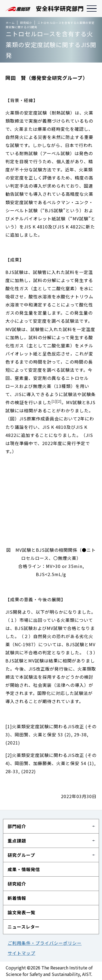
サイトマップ (21, 953)
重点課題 (17, 841)
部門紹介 (17, 826)
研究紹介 (17, 884)
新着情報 (17, 898)
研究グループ (21, 855)
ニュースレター (24, 927)
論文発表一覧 (21, 912)
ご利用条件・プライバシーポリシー (45, 943)
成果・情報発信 (24, 869)
